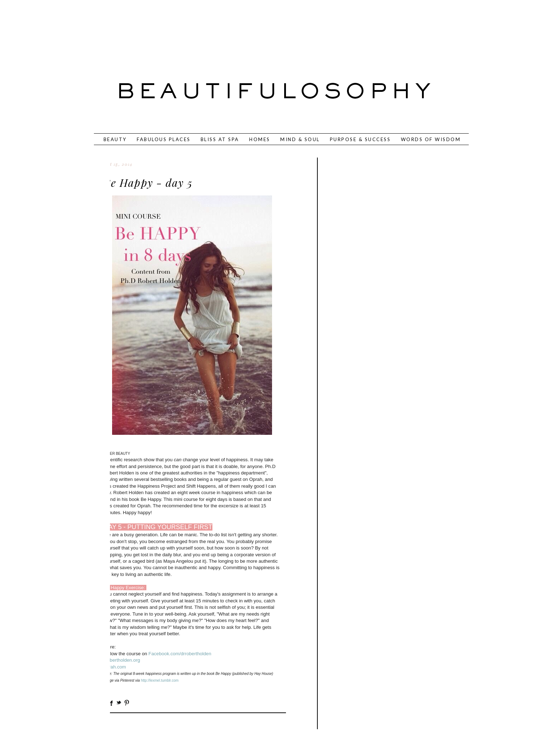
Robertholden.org (122, 660)
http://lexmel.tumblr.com (160, 680)
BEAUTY (115, 139)
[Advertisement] (251, 30)
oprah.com (115, 667)
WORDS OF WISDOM (431, 139)
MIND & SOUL (300, 139)
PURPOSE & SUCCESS (360, 139)
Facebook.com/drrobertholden (180, 654)
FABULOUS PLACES (164, 139)
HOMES (260, 139)
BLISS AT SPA (220, 139)
